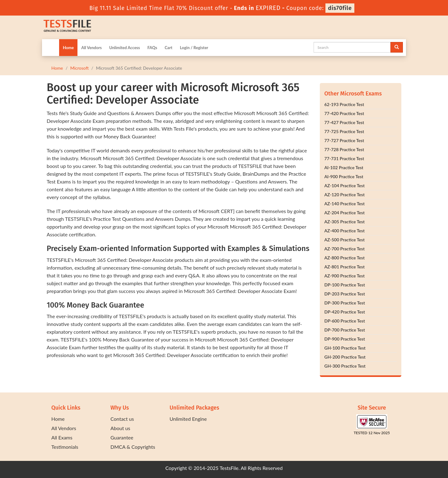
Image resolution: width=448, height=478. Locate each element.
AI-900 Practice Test (344, 176)
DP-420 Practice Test (345, 312)
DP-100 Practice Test (345, 285)
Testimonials (65, 447)
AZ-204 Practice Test (345, 213)
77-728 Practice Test (344, 149)
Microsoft (79, 68)
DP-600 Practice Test (345, 321)
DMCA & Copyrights (133, 447)
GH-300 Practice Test (345, 366)
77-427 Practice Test (344, 122)
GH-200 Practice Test (345, 357)
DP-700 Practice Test (345, 330)
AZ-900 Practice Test (345, 276)
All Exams (62, 437)
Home (68, 48)
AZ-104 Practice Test (345, 186)
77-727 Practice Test (344, 140)
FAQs (152, 48)
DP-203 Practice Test (345, 294)
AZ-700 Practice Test (345, 249)
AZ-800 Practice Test (345, 258)
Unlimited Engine (188, 419)
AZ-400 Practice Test (345, 231)
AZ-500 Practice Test (345, 240)
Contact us (122, 419)
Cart (168, 48)
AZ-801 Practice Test (345, 267)
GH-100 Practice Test (345, 348)
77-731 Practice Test (344, 158)
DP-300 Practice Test (345, 303)
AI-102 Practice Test (344, 167)
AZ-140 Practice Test (345, 204)
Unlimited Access (125, 48)
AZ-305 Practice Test (345, 222)
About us (120, 428)
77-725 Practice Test (344, 131)
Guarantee (122, 437)
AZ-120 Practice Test (345, 195)
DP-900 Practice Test (345, 339)
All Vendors (91, 48)
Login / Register (194, 48)
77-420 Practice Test (344, 113)
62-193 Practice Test (344, 104)
